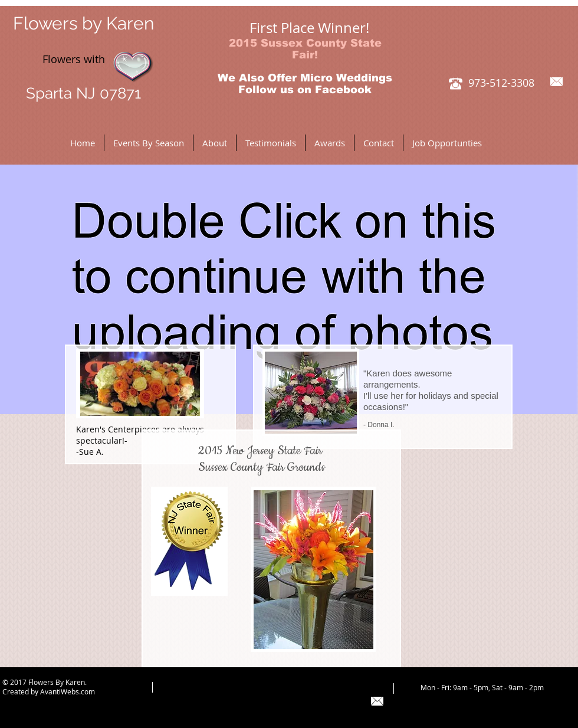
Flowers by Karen (83, 23)
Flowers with (59, 59)
